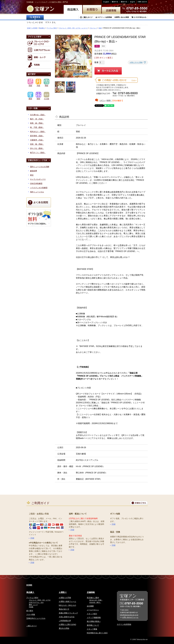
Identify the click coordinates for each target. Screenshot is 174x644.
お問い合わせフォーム (130, 617)
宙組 (100, 28)
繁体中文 (115, 2)
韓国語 (132, 2)
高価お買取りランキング (68, 613)
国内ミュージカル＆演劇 (40, 167)
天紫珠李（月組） (37, 140)
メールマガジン (93, 610)
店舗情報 (91, 592)
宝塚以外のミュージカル (36, 618)
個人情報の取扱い (94, 621)
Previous (58, 56)
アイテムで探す (52, 28)
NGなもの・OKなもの (67, 605)
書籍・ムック (33, 605)
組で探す (30, 611)
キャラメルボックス (38, 179)
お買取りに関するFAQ (67, 624)
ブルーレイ (93, 28)
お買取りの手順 (65, 598)
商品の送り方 (64, 609)
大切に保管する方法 (67, 617)
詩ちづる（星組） (37, 148)
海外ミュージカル (37, 192)
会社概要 (90, 606)
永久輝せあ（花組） (38, 115)
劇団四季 (34, 171)
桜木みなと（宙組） (38, 132)
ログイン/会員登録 (124, 624)
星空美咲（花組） (37, 136)
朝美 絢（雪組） (37, 123)
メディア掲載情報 (94, 618)
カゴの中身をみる (140, 17)
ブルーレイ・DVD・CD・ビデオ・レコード (73, 28)
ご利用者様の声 (65, 621)
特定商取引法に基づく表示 (97, 633)
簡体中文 (124, 2)
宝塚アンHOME (32, 28)
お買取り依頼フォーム (67, 601)
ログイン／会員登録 (105, 17)
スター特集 (31, 614)
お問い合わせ (142, 2)
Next (89, 56)
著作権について (93, 625)
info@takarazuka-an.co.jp (129, 615)
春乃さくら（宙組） (38, 153)
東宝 (32, 175)
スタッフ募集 (92, 629)
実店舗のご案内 (93, 598)
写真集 (31, 607)
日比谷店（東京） (95, 602)
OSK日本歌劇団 (36, 183)
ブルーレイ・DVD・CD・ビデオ (40, 600)
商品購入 (42, 28)
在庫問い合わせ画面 (122, 17)
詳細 (32, 538)
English (106, 2)
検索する (35, 18)
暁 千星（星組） (37, 127)
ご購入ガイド (87, 17)
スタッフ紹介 (92, 614)
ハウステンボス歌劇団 (39, 188)
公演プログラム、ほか (36, 602)
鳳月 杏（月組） (37, 119)
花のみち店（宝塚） (96, 600)
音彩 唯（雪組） (37, 144)
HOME (29, 585)
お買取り (63, 592)
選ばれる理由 (64, 628)
